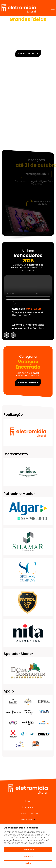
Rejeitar (28, 863)
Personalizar (28, 856)
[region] (28, 846)
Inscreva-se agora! (28, 53)
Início (28, 801)
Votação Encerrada (28, 383)
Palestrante (28, 807)
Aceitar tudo (28, 850)
